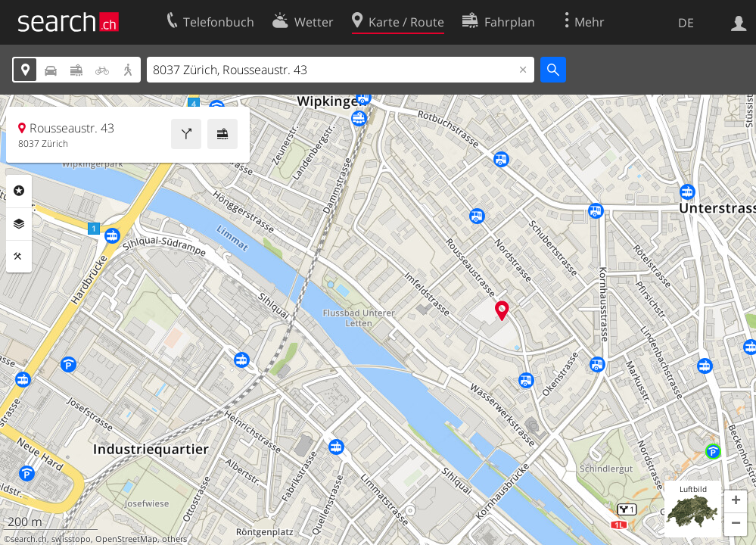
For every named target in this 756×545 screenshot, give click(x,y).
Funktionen (19, 257)
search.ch (29, 539)
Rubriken (19, 191)
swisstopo (71, 539)
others (174, 539)
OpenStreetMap (126, 539)
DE (686, 23)
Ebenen (19, 224)
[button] (736, 502)
